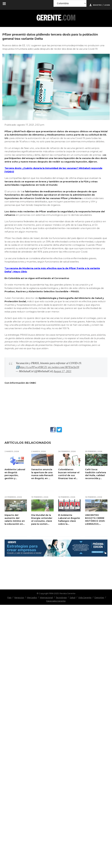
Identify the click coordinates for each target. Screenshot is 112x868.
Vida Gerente (85, 597)
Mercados (32, 597)
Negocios (19, 597)
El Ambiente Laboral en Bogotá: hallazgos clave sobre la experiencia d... (69, 520)
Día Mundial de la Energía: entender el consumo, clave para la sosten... (42, 520)
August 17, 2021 (63, 371)
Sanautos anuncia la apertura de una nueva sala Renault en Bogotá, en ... (42, 474)
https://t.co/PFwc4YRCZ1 (33, 367)
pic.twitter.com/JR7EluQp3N (64, 367)
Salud (72, 597)
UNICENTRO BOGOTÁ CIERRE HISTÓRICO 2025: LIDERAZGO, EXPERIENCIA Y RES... (95, 520)
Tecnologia (61, 597)
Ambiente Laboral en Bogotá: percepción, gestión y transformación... (15, 474)
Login (107, 5)
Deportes (99, 597)
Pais (9, 597)
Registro (97, 5)
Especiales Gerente (56, 601)
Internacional (46, 597)
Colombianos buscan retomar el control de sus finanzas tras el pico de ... (69, 474)
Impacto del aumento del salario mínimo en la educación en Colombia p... (15, 520)
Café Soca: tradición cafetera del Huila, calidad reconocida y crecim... (96, 474)
